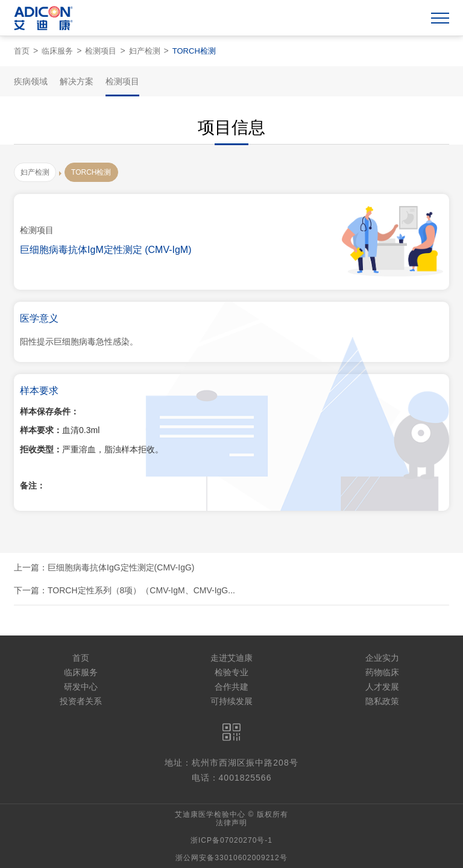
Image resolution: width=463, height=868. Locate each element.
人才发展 (382, 687)
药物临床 (382, 672)
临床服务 (57, 51)
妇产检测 (145, 51)
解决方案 (77, 81)
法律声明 (231, 823)
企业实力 (382, 658)
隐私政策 (382, 701)
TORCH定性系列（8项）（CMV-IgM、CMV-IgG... (141, 590)
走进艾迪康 (231, 658)
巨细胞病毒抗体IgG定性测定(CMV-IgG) (121, 567)
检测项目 (101, 51)
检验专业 (231, 672)
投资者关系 (81, 701)
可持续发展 (231, 701)
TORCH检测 (194, 51)
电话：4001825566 (232, 778)
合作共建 (231, 687)
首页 (22, 51)
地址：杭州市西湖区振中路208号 (231, 763)
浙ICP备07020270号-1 (231, 840)
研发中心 (81, 687)
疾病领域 (31, 81)
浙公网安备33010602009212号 (231, 858)
